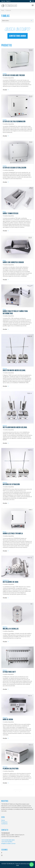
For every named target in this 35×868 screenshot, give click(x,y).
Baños (4, 212)
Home (3, 10)
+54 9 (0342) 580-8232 (8, 840)
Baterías (5, 369)
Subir (18, 865)
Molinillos (5, 627)
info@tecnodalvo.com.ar (8, 843)
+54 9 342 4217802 (7, 842)
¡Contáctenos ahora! (18, 36)
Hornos (5, 532)
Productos (4, 822)
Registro (8, 1)
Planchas (5, 718)
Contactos (4, 824)
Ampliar (5, 90)
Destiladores (6, 580)
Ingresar (3, 1)
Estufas (5, 74)
